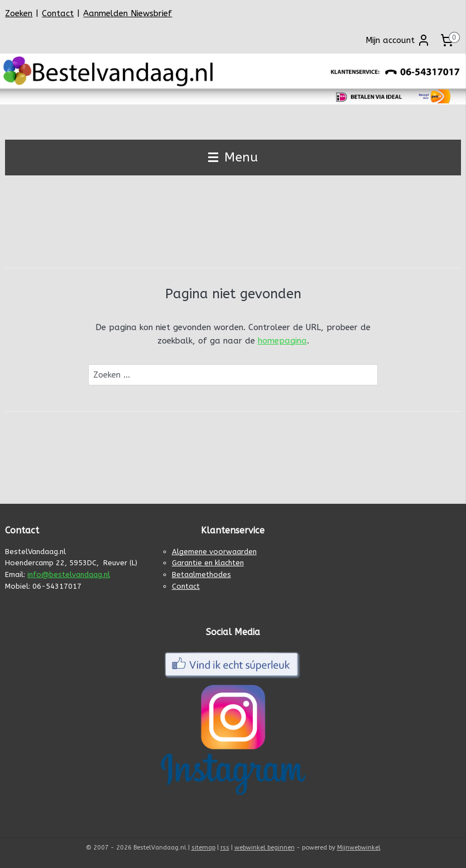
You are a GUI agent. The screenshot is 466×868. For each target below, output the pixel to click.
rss (225, 848)
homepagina (282, 341)
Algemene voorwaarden (214, 552)
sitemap (203, 848)
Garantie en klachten (208, 563)
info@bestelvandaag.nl (69, 574)
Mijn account (398, 40)
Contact (58, 13)
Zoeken (19, 13)
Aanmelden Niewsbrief (128, 13)
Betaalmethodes (201, 574)
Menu (233, 157)
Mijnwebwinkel (359, 848)
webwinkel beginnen (265, 848)
